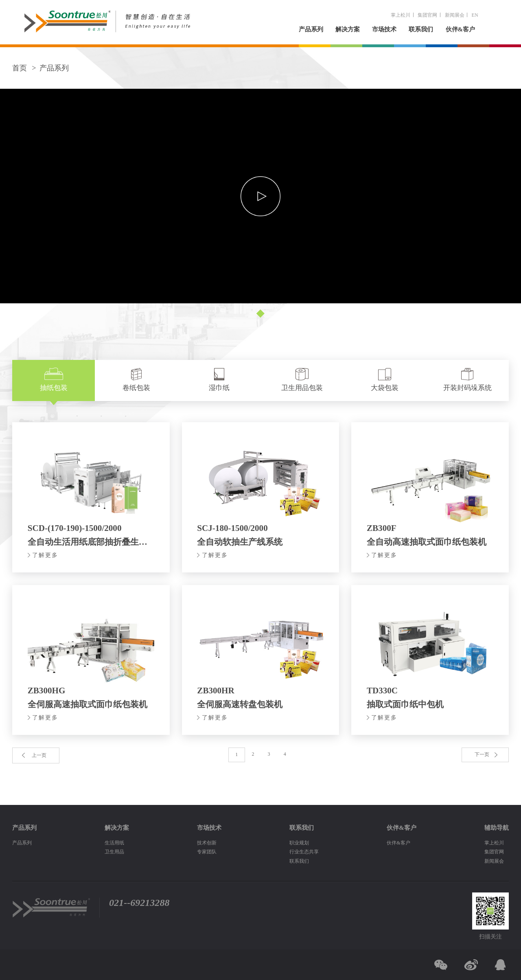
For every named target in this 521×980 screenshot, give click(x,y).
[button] (260, 313)
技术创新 (207, 843)
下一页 (482, 754)
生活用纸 (114, 843)
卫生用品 (114, 852)
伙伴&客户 (461, 29)
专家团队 (207, 852)
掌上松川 (401, 15)
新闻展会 (455, 15)
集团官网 (427, 15)
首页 (20, 68)
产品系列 (311, 29)
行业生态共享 (304, 852)
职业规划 (299, 843)
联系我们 (421, 29)
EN (475, 15)
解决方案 (348, 29)
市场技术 (384, 29)
